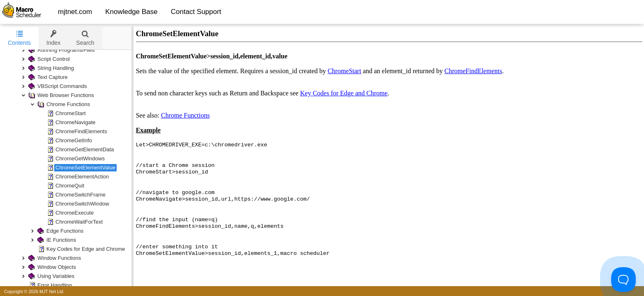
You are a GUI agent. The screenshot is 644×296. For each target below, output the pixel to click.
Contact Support (196, 12)
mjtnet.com (75, 12)
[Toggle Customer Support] (623, 280)
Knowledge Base (131, 12)
